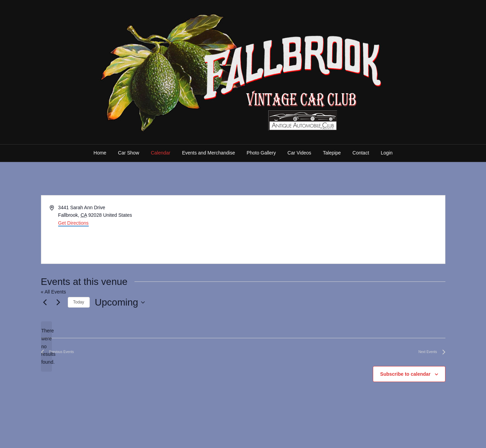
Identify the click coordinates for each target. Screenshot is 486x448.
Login (387, 153)
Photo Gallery (261, 153)
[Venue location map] (344, 230)
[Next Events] (58, 302)
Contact (361, 153)
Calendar (160, 153)
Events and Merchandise (208, 153)
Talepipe (332, 153)
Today (79, 302)
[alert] (46, 346)
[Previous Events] (45, 302)
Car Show (128, 153)
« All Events (53, 292)
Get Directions (73, 223)
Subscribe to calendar (405, 374)
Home (100, 153)
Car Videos (299, 153)
